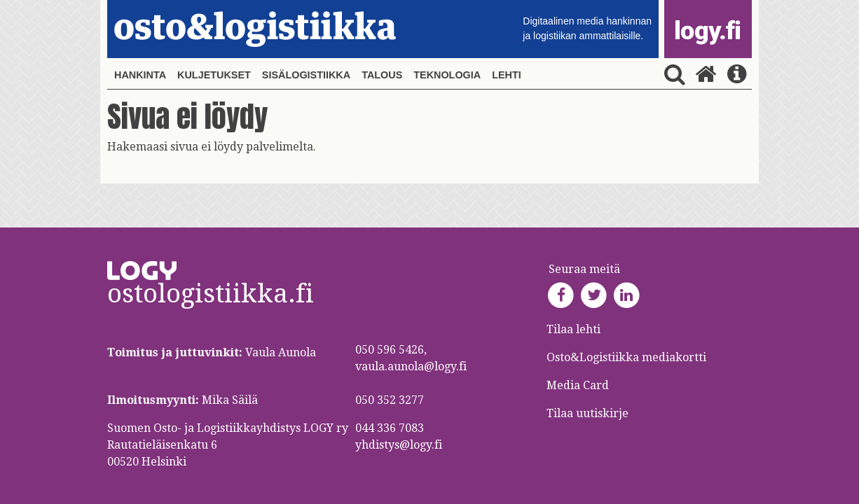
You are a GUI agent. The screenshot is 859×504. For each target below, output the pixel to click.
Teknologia (447, 75)
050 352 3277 (390, 400)
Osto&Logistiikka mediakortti (626, 357)
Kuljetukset (214, 75)
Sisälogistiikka (306, 75)
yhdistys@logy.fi (399, 445)
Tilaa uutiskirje (587, 413)
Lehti (507, 75)
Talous (382, 75)
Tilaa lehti (573, 329)
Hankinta (140, 75)
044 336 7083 (390, 428)
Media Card (579, 385)
